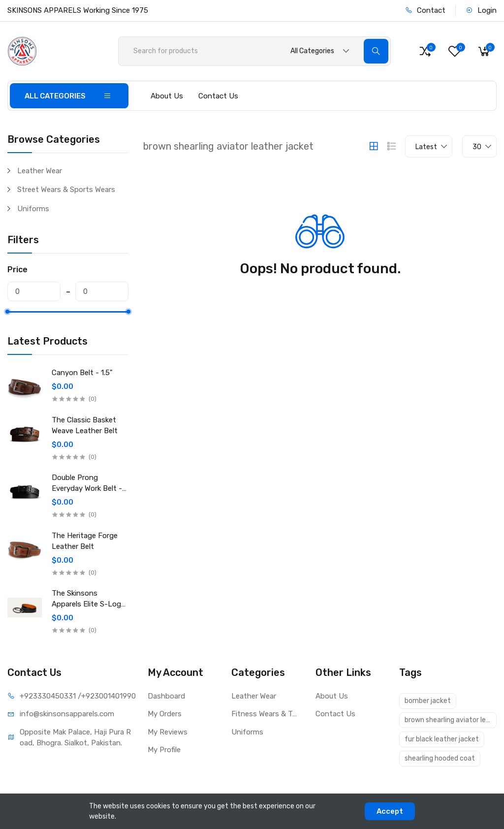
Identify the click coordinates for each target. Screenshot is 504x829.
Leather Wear (40, 171)
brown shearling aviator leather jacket (450, 720)
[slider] (7, 312)
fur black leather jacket (442, 739)
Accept (390, 811)
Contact (425, 10)
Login (481, 10)
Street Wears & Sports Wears (66, 190)
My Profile (164, 750)
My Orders (165, 714)
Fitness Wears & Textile (266, 714)
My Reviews (168, 732)
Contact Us (218, 96)
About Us (167, 96)
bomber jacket (428, 701)
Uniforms (33, 209)
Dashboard (166, 696)
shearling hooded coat (440, 758)
